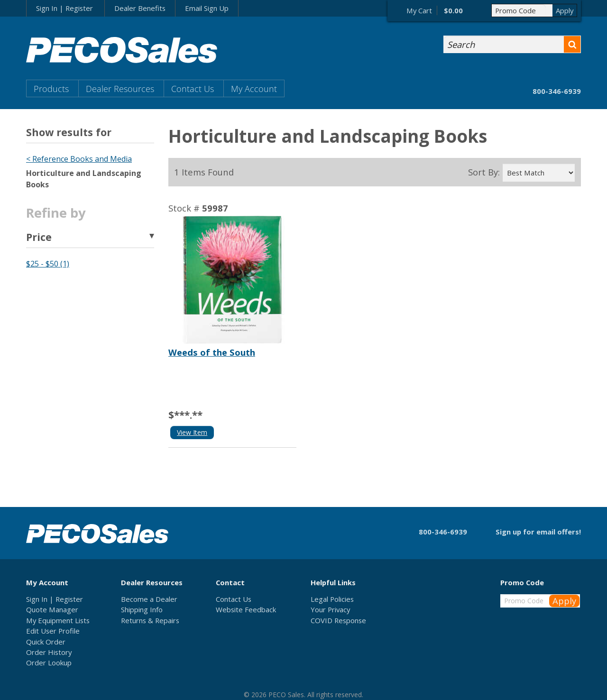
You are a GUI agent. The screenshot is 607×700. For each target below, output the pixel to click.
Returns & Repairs (150, 620)
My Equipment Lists (58, 620)
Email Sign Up (207, 8)
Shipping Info (142, 609)
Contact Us (193, 88)
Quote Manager (52, 609)
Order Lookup (49, 663)
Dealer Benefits (140, 8)
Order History (49, 652)
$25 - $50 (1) (48, 264)
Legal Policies (332, 599)
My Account (254, 88)
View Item (192, 432)
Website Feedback (246, 609)
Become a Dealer (149, 599)
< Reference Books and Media (79, 159)
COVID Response (338, 620)
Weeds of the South (212, 352)
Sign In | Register (64, 8)
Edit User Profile (53, 631)
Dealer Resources (120, 88)
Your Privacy (330, 609)
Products (51, 88)
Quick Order (46, 642)
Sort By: (484, 172)
